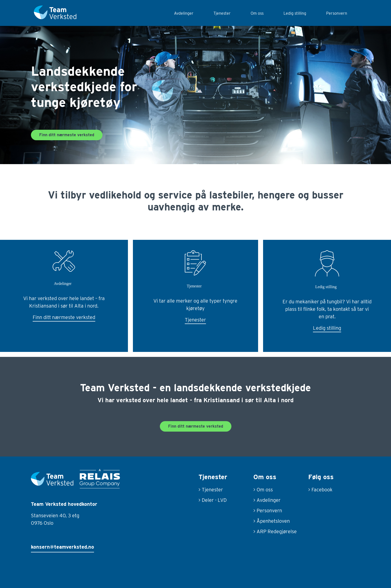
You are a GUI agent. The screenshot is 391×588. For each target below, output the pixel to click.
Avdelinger (184, 13)
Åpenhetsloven (273, 521)
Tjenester (222, 13)
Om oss (257, 13)
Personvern (337, 13)
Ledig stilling (295, 13)
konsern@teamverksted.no (62, 547)
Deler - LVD (214, 500)
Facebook (322, 490)
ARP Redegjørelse (277, 531)
